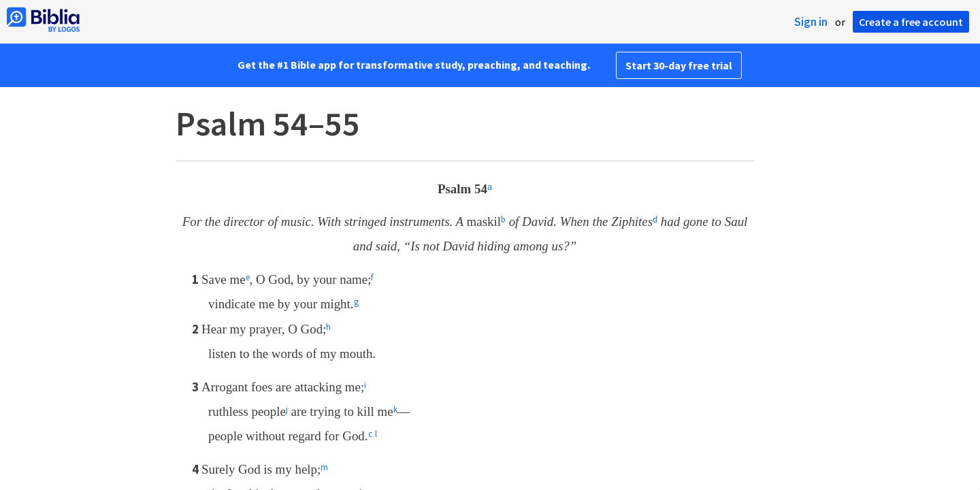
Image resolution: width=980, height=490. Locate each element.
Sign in (811, 22)
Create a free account (911, 22)
